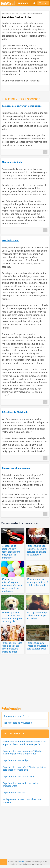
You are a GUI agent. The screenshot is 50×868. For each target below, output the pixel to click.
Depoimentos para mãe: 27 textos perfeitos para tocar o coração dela (24, 768)
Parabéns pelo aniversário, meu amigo (22, 106)
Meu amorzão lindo (12, 162)
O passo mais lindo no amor (16, 468)
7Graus (22, 861)
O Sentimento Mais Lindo (15, 412)
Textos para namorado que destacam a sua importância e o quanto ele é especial (24, 743)
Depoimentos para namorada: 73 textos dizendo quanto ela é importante (23, 752)
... (45, 152)
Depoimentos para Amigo (16, 716)
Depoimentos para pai (14, 793)
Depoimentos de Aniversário (18, 723)
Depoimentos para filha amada (18, 776)
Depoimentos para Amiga (15, 760)
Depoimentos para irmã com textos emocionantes (20, 784)
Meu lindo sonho (11, 240)
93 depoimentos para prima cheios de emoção (22, 801)
